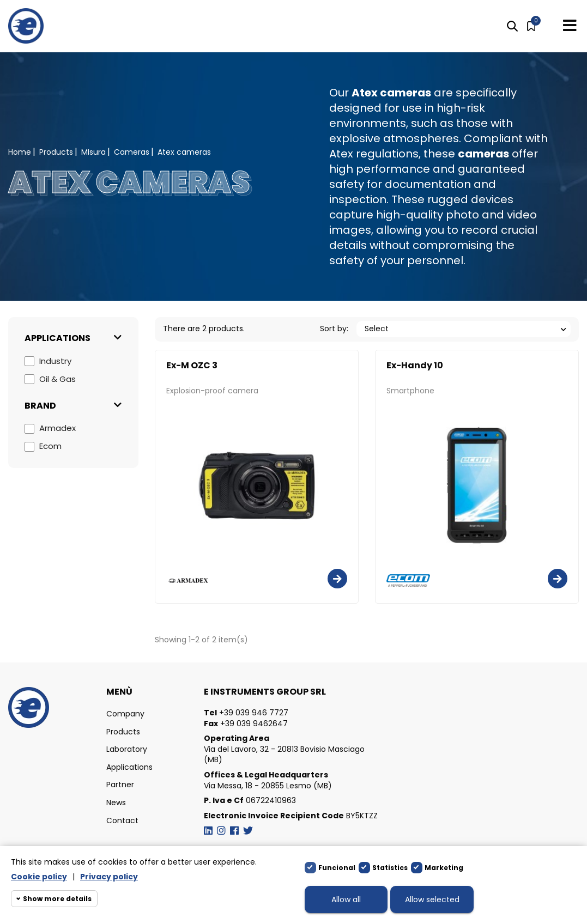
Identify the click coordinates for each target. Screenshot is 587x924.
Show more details (57, 899)
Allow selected (432, 899)
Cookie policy (39, 877)
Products (123, 732)
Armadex (58, 428)
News (116, 803)
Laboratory (127, 749)
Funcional (337, 868)
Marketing (444, 868)
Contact (122, 821)
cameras (483, 154)
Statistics (390, 868)
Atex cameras (391, 93)
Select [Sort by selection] (377, 329)
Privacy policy (109, 877)
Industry (55, 361)
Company (125, 714)
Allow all (346, 899)
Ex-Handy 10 (415, 366)
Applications (129, 767)
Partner (120, 785)
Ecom (50, 446)
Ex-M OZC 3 (192, 366)
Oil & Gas (58, 379)
